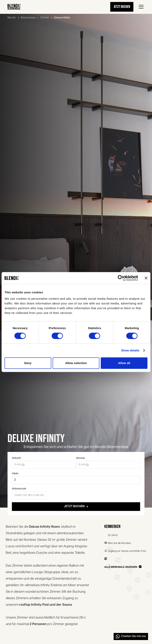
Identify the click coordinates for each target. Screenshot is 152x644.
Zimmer (45, 18)
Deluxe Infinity (62, 18)
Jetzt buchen (122, 7)
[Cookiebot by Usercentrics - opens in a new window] (121, 278)
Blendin (12, 18)
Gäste (15, 474)
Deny (28, 363)
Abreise (80, 458)
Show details (130, 350)
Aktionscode (19, 489)
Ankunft (16, 458)
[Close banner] (146, 278)
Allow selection (76, 363)
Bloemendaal (28, 18)
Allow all (124, 363)
